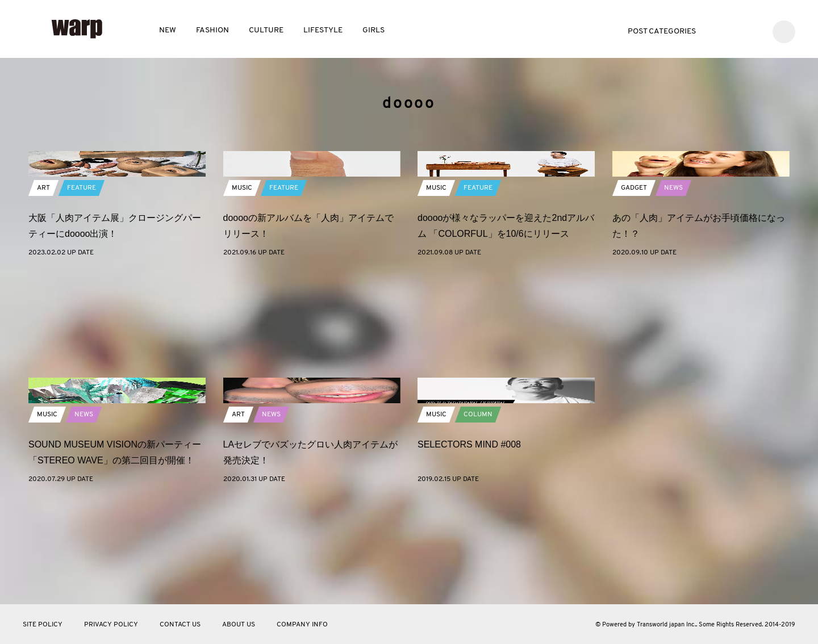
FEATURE (82, 288)
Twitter (719, 30)
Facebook (736, 30)
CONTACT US (180, 625)
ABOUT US (239, 625)
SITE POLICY (43, 625)
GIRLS (373, 30)
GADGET (634, 288)
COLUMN (478, 515)
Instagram (754, 30)
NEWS (673, 288)
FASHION (212, 30)
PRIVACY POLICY (111, 625)
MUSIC (242, 288)
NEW (168, 30)
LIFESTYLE (323, 30)
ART (43, 288)
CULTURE (266, 30)
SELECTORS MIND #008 (469, 545)
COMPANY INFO (302, 625)
